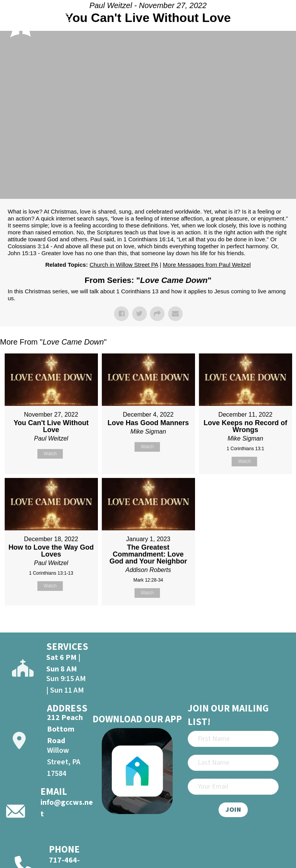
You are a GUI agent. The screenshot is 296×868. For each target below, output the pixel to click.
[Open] (281, 21)
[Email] (233, 787)
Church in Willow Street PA (124, 265)
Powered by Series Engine (267, 625)
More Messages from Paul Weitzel (207, 265)
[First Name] (233, 739)
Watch (50, 454)
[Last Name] (233, 763)
